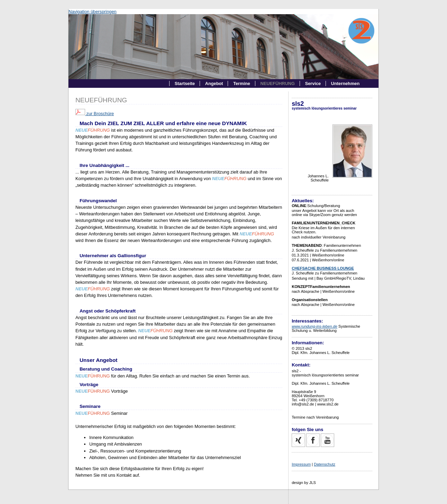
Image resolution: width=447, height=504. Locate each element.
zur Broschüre (95, 114)
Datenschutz (325, 464)
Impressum (301, 464)
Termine (242, 83)
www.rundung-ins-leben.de (314, 326)
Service (313, 83)
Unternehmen (345, 83)
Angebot (214, 83)
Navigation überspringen (93, 12)
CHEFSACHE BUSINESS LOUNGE (323, 268)
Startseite (185, 83)
